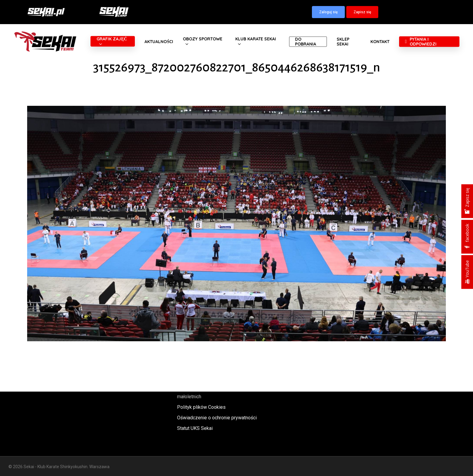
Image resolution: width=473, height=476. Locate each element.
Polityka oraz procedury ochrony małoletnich (211, 392)
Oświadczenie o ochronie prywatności (217, 418)
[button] (328, 12)
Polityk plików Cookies (201, 407)
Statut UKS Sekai (195, 428)
